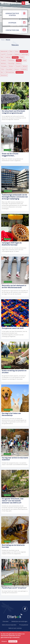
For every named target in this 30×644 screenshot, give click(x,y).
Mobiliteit (19, 63)
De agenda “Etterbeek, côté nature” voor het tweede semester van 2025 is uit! (13, 501)
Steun (11, 51)
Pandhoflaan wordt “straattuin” (14, 588)
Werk (2, 57)
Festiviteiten (11, 60)
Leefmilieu (15, 57)
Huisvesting (11, 63)
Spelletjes (3, 63)
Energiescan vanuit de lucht (13, 328)
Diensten (6, 621)
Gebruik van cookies (15, 628)
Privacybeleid (24, 625)
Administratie (4, 51)
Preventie (18, 66)
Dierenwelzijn (24, 51)
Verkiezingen (25, 54)
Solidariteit (24, 69)
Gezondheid (9, 69)
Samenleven (4, 75)
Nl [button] (27, 3)
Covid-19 (3, 54)
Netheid (25, 66)
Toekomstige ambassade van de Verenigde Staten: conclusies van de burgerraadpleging (15, 197)
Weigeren (4, 641)
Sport (2, 72)
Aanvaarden (13, 641)
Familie (22, 57)
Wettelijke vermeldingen (19, 621)
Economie (10, 54)
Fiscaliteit (3, 60)
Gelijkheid (17, 54)
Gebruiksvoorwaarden (9, 625)
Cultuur (17, 51)
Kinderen (11, 66)
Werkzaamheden (10, 72)
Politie (2, 69)
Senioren (17, 69)
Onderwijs (8, 57)
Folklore (19, 60)
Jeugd (24, 60)
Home (3, 40)
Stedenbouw (20, 72)
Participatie (4, 66)
